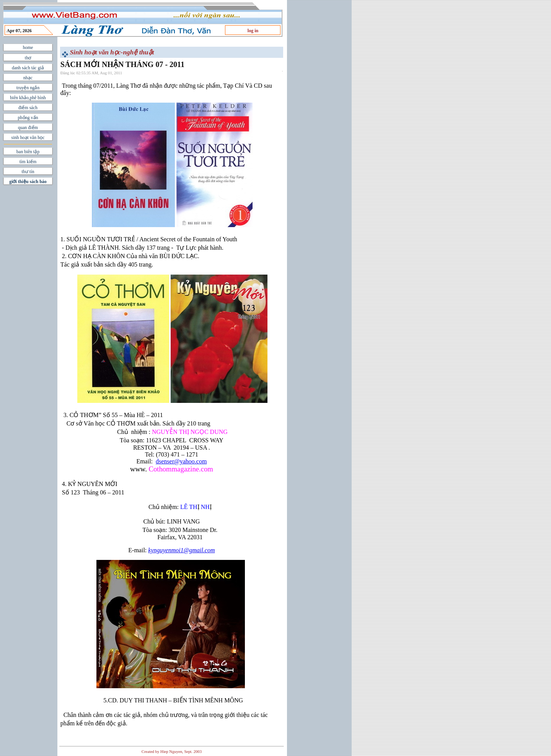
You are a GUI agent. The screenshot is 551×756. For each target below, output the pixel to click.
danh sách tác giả (28, 68)
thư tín (28, 172)
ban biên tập (28, 152)
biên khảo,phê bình (28, 98)
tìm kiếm (28, 162)
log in (253, 31)
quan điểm (28, 128)
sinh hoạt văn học (28, 137)
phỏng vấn (28, 118)
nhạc (28, 78)
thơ (28, 58)
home (28, 47)
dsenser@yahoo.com (181, 461)
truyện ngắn (28, 88)
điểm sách (28, 108)
